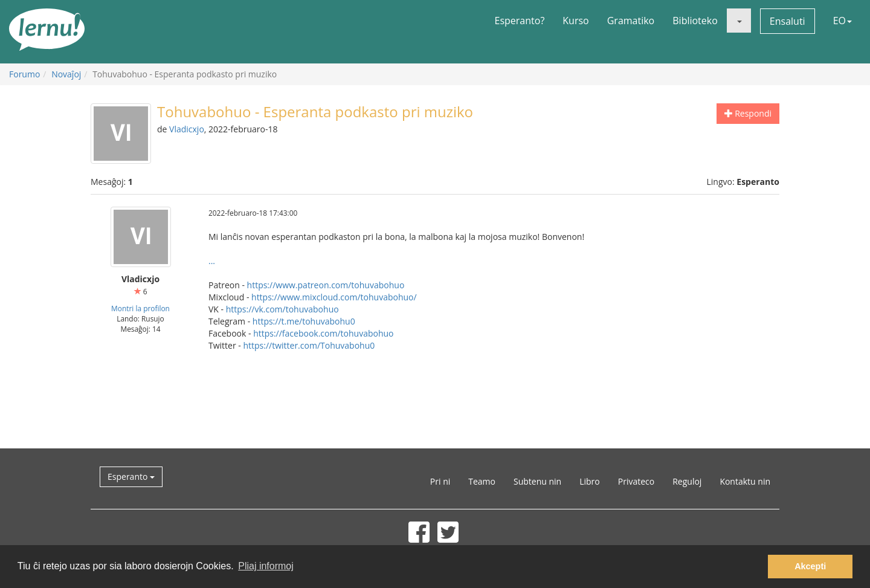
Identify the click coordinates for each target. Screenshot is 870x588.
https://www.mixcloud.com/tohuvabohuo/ (334, 297)
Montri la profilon (140, 308)
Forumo (24, 74)
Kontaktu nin (745, 481)
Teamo (482, 481)
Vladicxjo (187, 129)
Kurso (575, 21)
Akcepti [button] (810, 566)
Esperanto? (520, 21)
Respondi (748, 113)
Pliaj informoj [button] (266, 566)
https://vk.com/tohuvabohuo (282, 309)
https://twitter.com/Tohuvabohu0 (309, 345)
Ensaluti (788, 21)
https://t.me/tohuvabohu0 (304, 321)
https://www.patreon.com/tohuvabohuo (326, 285)
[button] (739, 21)
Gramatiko (631, 21)
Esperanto (131, 477)
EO (843, 21)
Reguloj (687, 481)
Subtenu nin (537, 481)
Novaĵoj (66, 74)
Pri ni (440, 481)
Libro (590, 481)
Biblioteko (695, 21)
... (212, 261)
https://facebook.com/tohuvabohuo (323, 333)
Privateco (636, 481)
